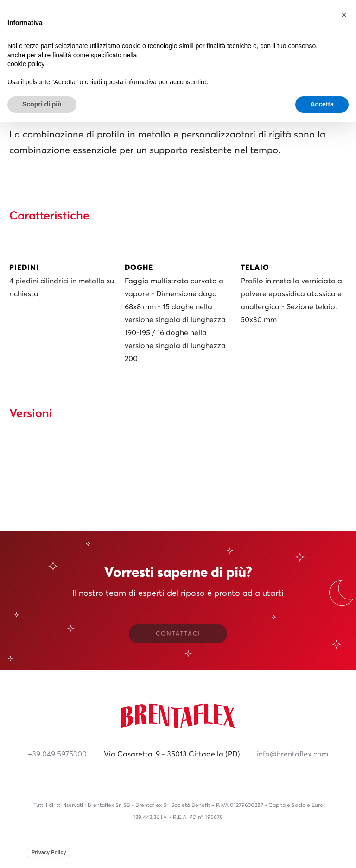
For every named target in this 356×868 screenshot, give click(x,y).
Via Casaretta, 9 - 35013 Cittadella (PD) (172, 754)
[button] (344, 15)
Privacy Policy (49, 852)
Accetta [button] (322, 104)
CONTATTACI (178, 634)
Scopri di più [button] (42, 104)
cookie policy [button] (26, 64)
